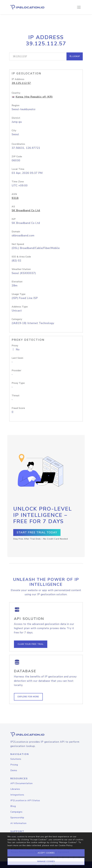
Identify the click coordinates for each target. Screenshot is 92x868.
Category (17, 319)
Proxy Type (18, 383)
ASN (14, 194)
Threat (16, 396)
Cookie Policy (66, 845)
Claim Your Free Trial (31, 644)
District (16, 118)
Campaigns (16, 812)
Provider (16, 371)
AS (13, 207)
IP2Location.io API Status (25, 800)
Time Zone (18, 182)
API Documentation (22, 783)
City (14, 130)
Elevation (17, 282)
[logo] (46, 734)
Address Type (20, 307)
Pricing (14, 765)
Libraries (15, 789)
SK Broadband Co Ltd (26, 210)
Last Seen (17, 358)
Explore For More (28, 697)
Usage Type (19, 294)
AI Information (18, 823)
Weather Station (21, 269)
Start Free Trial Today (37, 532)
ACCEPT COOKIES (46, 853)
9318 (15, 198)
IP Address (18, 79)
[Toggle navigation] (79, 7)
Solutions (16, 759)
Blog (13, 806)
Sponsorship (17, 818)
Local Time (18, 169)
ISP (14, 219)
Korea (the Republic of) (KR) (34, 97)
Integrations (17, 795)
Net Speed (18, 244)
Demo (14, 770)
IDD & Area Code (21, 257)
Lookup (75, 56)
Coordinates (18, 144)
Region (16, 105)
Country (16, 93)
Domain (16, 232)
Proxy (15, 346)
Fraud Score (18, 408)
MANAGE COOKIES (46, 861)
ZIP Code (17, 157)
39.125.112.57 (21, 83)
